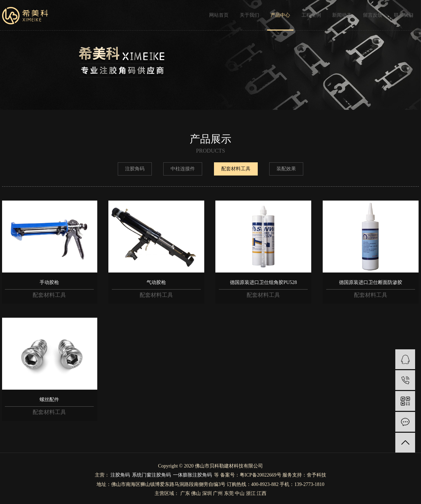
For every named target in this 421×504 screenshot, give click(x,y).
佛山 (196, 493)
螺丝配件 (49, 400)
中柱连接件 (183, 169)
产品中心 (280, 15)
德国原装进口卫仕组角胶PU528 (263, 282)
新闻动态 (342, 15)
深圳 (207, 493)
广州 (218, 493)
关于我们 (249, 15)
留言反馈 (373, 15)
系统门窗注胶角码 (151, 475)
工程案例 (311, 15)
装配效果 (286, 169)
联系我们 (404, 15)
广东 (185, 493)
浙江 (251, 493)
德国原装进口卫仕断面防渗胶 (371, 282)
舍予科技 (316, 475)
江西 (262, 493)
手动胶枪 (49, 282)
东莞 (229, 493)
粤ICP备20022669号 (261, 475)
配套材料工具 (236, 169)
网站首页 (219, 15)
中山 (240, 493)
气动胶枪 (156, 282)
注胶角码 (135, 169)
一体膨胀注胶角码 (192, 475)
